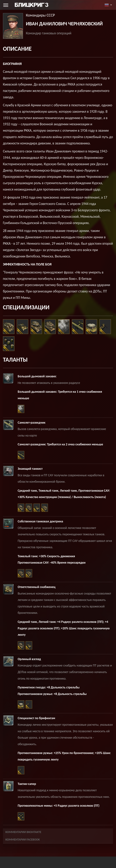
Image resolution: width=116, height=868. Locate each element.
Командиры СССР (40, 15)
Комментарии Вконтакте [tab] (23, 832)
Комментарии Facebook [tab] (23, 840)
